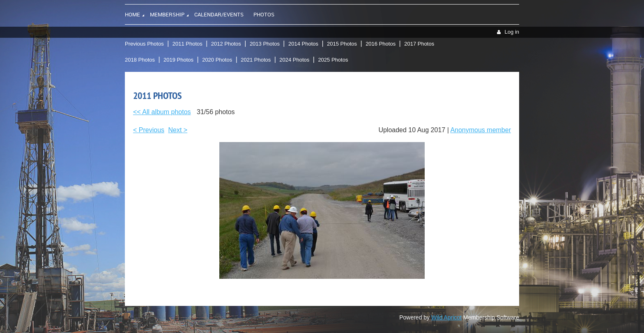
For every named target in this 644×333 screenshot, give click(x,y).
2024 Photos (294, 60)
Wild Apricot (446, 317)
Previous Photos (144, 44)
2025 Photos (333, 60)
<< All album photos (162, 112)
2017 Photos (419, 44)
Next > (178, 130)
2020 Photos (217, 60)
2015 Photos (342, 44)
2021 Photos (256, 60)
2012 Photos (226, 44)
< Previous (149, 130)
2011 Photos (187, 44)
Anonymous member (481, 130)
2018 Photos (140, 60)
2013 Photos (265, 44)
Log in (512, 32)
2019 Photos (178, 60)
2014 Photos (303, 44)
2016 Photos (381, 44)
